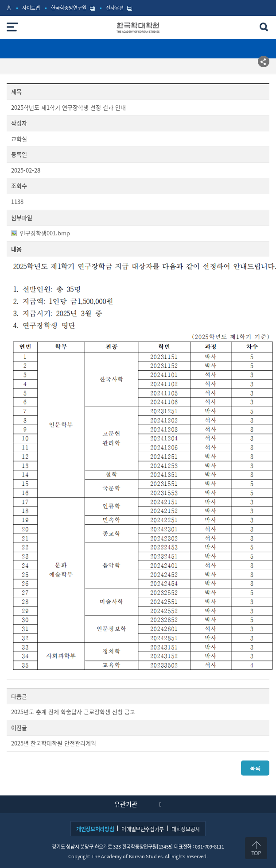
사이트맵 (31, 8)
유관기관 (126, 804)
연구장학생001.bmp (45, 233)
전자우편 (115, 8)
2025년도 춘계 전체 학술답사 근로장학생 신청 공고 (73, 712)
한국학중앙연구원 (69, 8)
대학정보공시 (186, 829)
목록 (255, 768)
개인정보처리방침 (95, 829)
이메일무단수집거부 (143, 829)
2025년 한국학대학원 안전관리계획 (54, 743)
